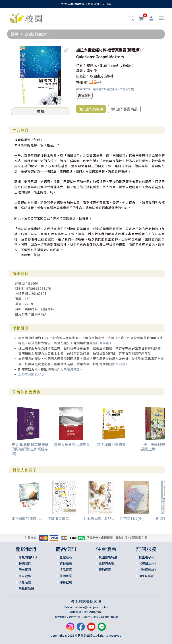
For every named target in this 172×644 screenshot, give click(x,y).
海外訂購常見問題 (67, 369)
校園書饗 (66, 576)
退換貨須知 (117, 364)
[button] (132, 19)
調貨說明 (84, 95)
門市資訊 (25, 570)
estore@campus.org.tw (92, 607)
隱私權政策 (26, 588)
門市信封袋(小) (132, 518)
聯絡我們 (25, 563)
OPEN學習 (146, 576)
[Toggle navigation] (161, 18)
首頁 (15, 34)
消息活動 (25, 582)
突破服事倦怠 (58, 518)
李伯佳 (92, 71)
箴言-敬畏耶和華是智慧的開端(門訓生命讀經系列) (30, 449)
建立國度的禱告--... (27, 518)
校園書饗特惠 (108, 557)
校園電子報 (147, 557)
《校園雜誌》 (148, 570)
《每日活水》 (148, 563)
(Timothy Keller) (120, 65)
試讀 (41, 111)
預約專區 (105, 570)
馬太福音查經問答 (111, 445)
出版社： (83, 76)
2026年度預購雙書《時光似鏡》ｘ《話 (86, 4)
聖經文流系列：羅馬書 (72, 445)
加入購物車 (91, 109)
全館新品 (66, 557)
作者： (81, 65)
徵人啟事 (25, 576)
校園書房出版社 (102, 76)
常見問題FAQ (28, 557)
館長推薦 (66, 563)
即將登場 (66, 582)
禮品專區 (66, 570)
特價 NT (82, 82)
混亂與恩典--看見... (99, 518)
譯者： (81, 71)
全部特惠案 (106, 563)
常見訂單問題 (99, 343)
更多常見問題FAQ (31, 374)
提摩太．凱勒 (97, 65)
